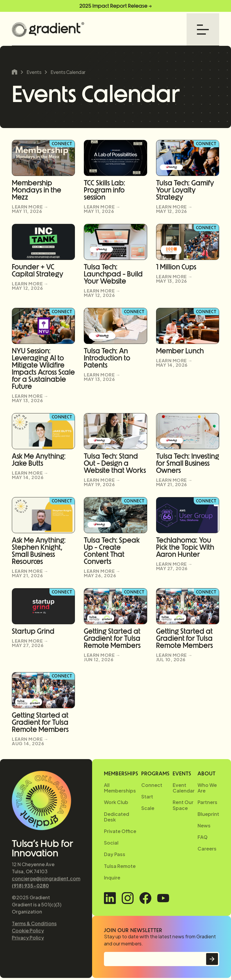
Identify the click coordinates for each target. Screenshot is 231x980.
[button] (203, 30)
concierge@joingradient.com (46, 878)
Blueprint (208, 814)
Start (147, 797)
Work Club (116, 802)
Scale (148, 808)
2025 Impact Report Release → (115, 6)
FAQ (203, 837)
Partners (207, 802)
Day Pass (115, 854)
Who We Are (207, 788)
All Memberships (120, 788)
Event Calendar (184, 788)
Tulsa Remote (120, 866)
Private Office (120, 831)
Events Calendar (68, 72)
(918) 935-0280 (30, 886)
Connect (152, 785)
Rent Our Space (183, 805)
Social (111, 843)
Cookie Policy (28, 930)
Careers (207, 849)
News (204, 825)
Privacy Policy (28, 938)
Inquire (112, 878)
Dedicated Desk (117, 817)
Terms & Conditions (34, 923)
